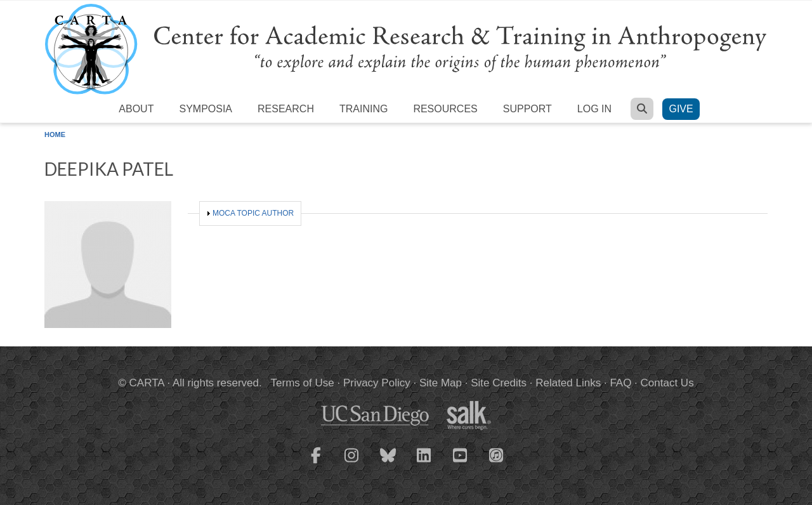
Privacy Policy (377, 383)
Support (527, 109)
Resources (445, 109)
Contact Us (667, 383)
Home (55, 134)
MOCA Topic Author (253, 213)
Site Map (441, 383)
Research (286, 109)
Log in (594, 109)
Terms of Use (303, 383)
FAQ (620, 383)
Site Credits (499, 383)
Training (363, 109)
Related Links (568, 383)
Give (681, 109)
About (136, 109)
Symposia (206, 109)
